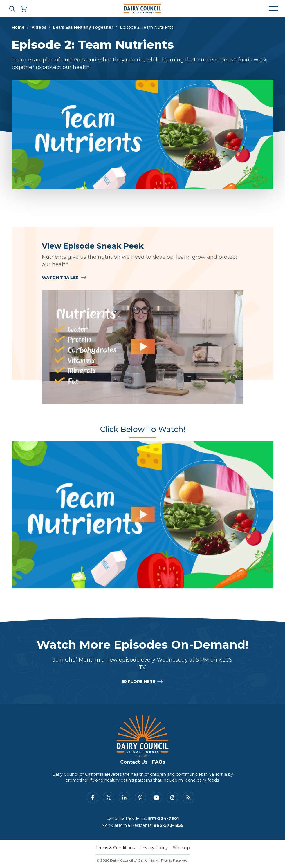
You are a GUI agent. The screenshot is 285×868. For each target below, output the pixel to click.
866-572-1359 (169, 825)
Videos (39, 27)
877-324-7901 (163, 818)
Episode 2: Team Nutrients (147, 27)
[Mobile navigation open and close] (273, 9)
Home (18, 27)
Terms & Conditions (115, 848)
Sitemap (181, 848)
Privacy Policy (154, 848)
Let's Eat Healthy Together (83, 27)
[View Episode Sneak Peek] (143, 347)
